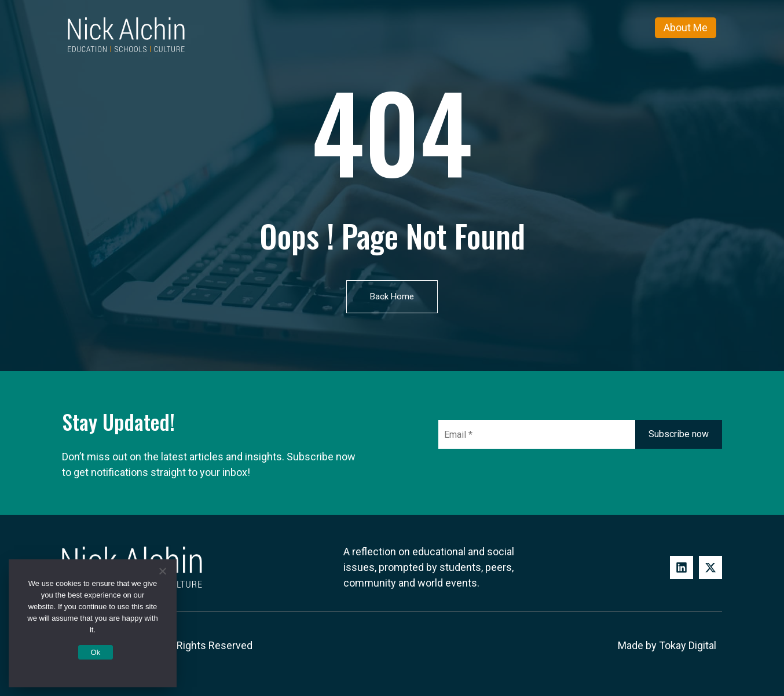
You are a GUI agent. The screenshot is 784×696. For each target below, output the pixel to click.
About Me (686, 28)
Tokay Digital (688, 645)
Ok (95, 652)
